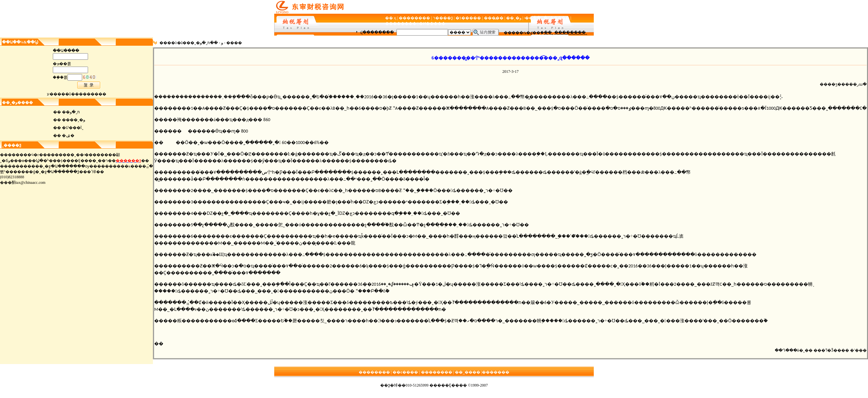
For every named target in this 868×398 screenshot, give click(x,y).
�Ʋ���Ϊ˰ (73, 128)
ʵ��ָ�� (532, 18)
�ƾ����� (468, 18)
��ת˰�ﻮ (71, 112)
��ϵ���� (405, 372)
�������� (414, 18)
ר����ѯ (443, 18)
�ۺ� (68, 135)
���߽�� (494, 18)
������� (496, 372)
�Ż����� (556, 18)
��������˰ (571, 33)
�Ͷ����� (432, 24)
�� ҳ (391, 18)
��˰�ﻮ (514, 18)
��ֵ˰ (549, 33)
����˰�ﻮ (74, 120)
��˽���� (468, 372)
